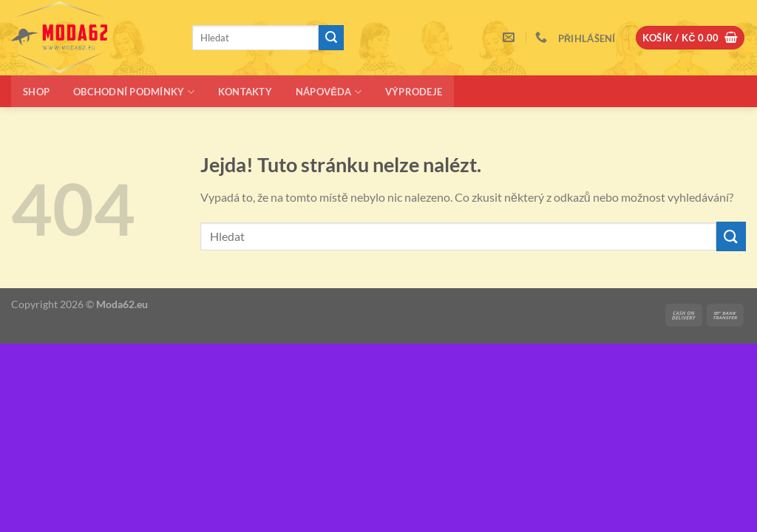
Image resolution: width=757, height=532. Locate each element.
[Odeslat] (331, 38)
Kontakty (245, 92)
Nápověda (329, 92)
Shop (36, 92)
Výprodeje (414, 92)
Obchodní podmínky (134, 92)
